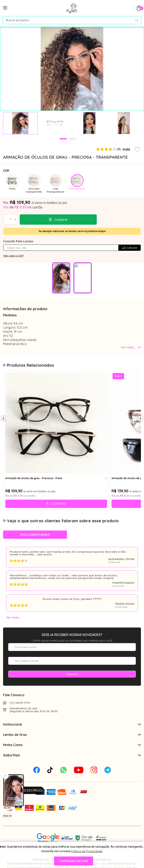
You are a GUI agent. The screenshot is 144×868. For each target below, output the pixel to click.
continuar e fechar (74, 861)
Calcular (130, 248)
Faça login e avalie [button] (35, 535)
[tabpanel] (20, 123)
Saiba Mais (72, 755)
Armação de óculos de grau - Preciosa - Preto (34, 478)
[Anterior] (3, 419)
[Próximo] (141, 419)
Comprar (50, 220)
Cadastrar (72, 674)
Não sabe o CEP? (13, 256)
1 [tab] (63, 139)
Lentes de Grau (72, 735)
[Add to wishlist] (137, 150)
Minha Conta (72, 745)
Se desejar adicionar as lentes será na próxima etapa (72, 231)
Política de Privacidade (87, 851)
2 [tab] (72, 139)
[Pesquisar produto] (137, 20)
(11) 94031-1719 (20, 703)
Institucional (72, 724)
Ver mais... (14, 617)
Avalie (126, 149)
